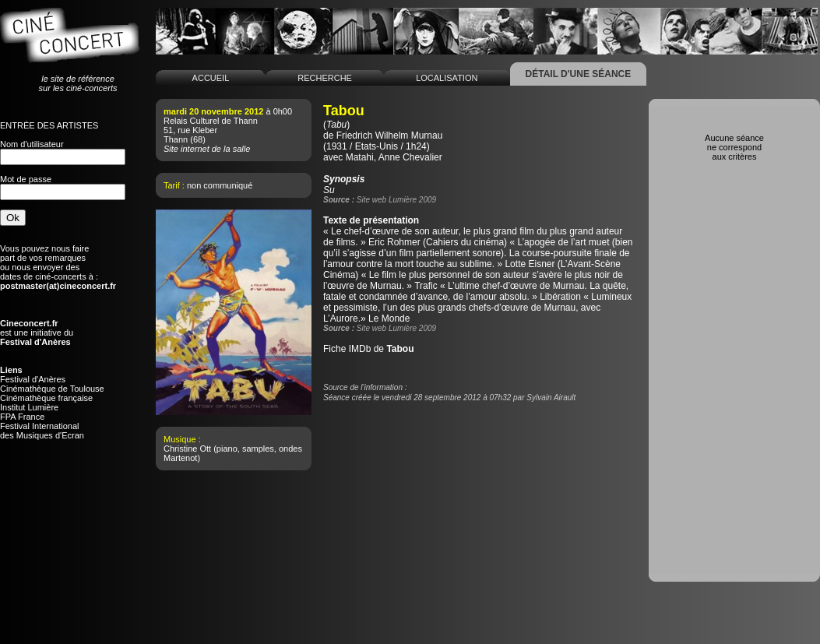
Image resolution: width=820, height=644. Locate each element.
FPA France (22, 417)
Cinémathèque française (46, 398)
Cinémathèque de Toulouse (52, 389)
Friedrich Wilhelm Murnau (390, 135)
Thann (176, 139)
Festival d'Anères (33, 379)
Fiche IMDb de (368, 349)
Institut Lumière (29, 407)
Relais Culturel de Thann (211, 121)
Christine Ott (187, 449)
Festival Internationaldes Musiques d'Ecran (42, 431)
